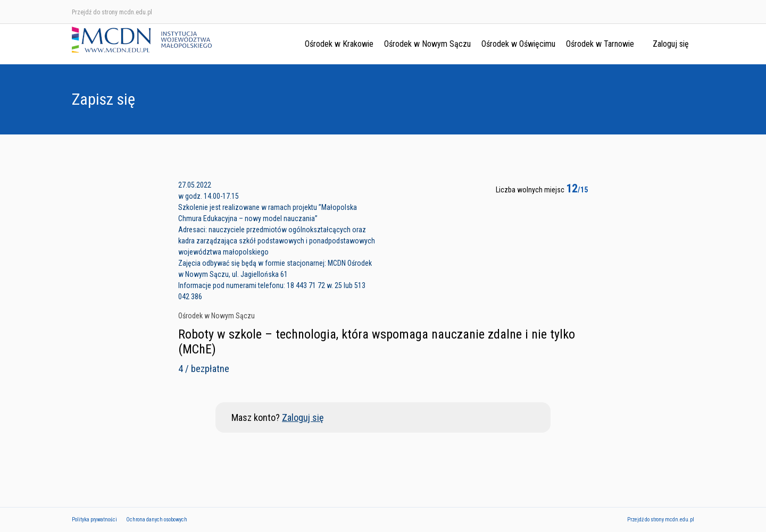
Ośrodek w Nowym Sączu (427, 44)
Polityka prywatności (94, 520)
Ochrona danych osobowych (157, 520)
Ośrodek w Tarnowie (600, 44)
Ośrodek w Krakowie (339, 44)
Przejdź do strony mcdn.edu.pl (112, 12)
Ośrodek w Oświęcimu (518, 44)
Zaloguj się (671, 44)
